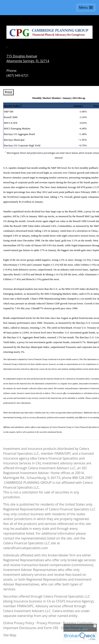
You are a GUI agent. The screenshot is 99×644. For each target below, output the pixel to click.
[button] (86, 8)
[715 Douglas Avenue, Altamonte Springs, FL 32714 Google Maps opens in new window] (28, 59)
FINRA (21, 606)
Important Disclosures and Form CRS (31, 628)
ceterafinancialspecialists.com (26, 548)
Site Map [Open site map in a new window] (10, 635)
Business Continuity (78, 623)
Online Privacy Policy (19, 623)
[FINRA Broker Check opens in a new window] (80, 632)
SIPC (31, 606)
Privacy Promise (49, 623)
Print (8, 92)
